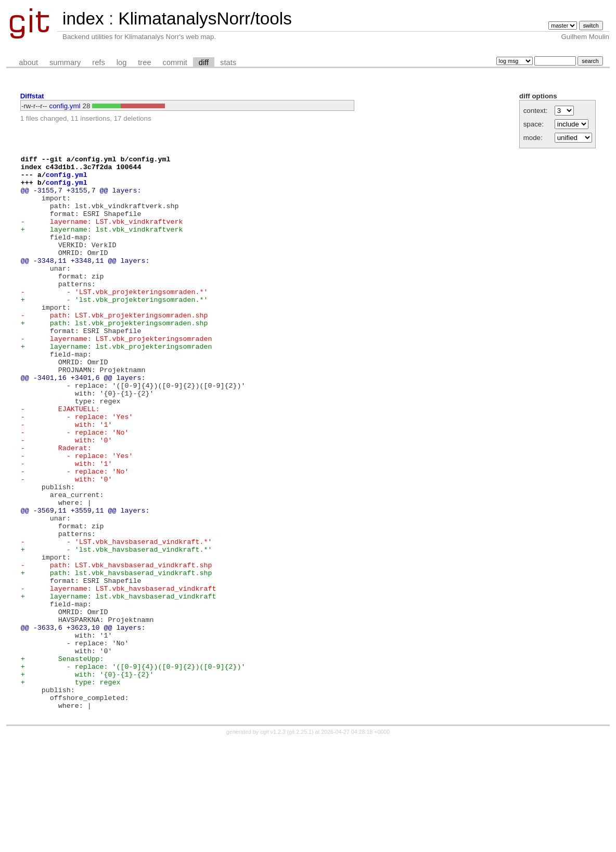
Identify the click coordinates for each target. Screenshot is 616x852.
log (122, 62)
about (28, 62)
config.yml (65, 106)
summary (65, 62)
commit (175, 62)
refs (98, 62)
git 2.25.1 (300, 843)
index (83, 18)
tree (144, 62)
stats (228, 62)
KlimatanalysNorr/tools (205, 18)
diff (204, 62)
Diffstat (32, 96)
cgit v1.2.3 (273, 843)
